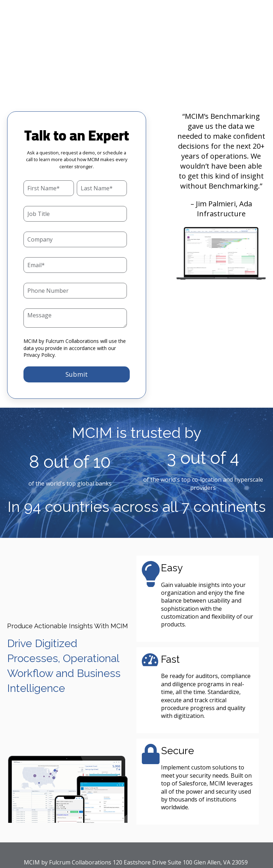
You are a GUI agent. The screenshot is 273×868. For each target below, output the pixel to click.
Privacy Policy (39, 312)
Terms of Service (196, 833)
